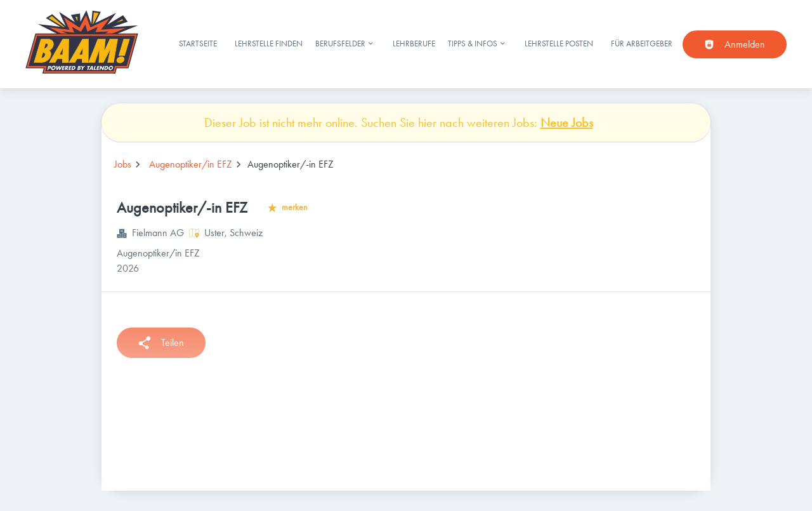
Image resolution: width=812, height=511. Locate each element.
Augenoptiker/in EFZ (191, 164)
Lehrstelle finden (269, 43)
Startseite (198, 43)
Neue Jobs (567, 123)
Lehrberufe (414, 43)
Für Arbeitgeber (642, 43)
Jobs (123, 164)
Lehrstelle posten (559, 43)
